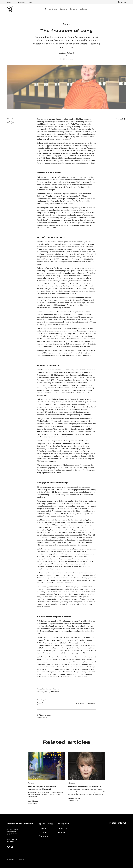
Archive (61, 833)
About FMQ (64, 824)
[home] (10, 9)
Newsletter (21, 2)
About (30, 2)
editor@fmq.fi (11, 841)
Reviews (73, 9)
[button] (11, 2)
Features (63, 9)
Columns (84, 9)
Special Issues (51, 9)
